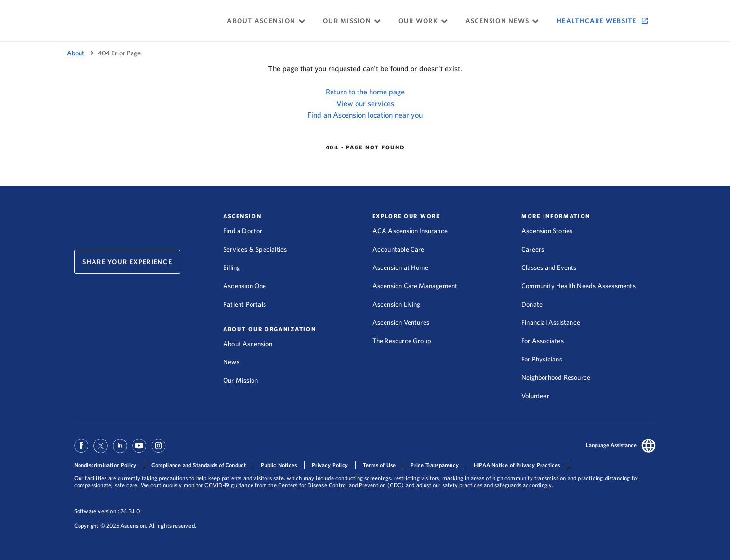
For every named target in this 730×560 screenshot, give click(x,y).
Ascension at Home (400, 267)
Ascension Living (397, 304)
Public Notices (279, 465)
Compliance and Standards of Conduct (199, 465)
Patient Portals (245, 304)
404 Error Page (119, 53)
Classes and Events (549, 267)
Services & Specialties (255, 249)
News (231, 362)
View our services (365, 103)
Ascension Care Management (415, 286)
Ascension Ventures (401, 322)
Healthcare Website (597, 21)
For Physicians (542, 359)
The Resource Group (402, 341)
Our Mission (240, 380)
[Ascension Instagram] (159, 450)
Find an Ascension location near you (365, 115)
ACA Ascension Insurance (410, 231)
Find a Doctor (243, 231)
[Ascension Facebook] (83, 450)
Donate (532, 304)
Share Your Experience (127, 262)
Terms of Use (379, 465)
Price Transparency (435, 465)
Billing (232, 267)
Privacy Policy (330, 465)
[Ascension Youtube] (139, 450)
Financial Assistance (551, 322)
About (76, 53)
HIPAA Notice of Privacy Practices (517, 465)
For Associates (543, 341)
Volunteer (535, 396)
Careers (533, 249)
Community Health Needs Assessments (578, 286)
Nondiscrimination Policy (106, 465)
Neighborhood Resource (556, 377)
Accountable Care (398, 249)
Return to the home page (365, 92)
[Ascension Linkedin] (120, 450)
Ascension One (245, 286)
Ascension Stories (547, 231)
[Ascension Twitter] (101, 450)
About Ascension (248, 344)
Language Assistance (611, 445)
